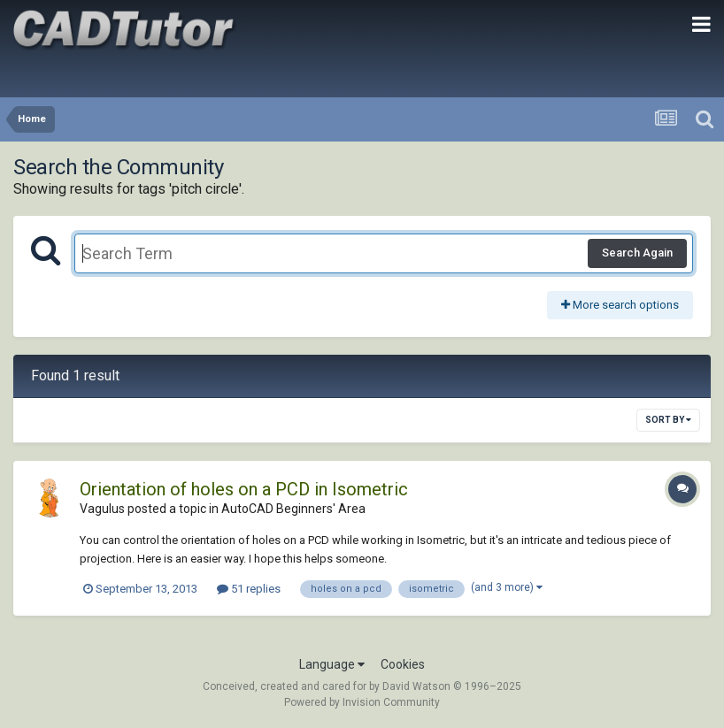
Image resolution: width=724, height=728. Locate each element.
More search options (620, 305)
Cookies (403, 664)
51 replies (249, 589)
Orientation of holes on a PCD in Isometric (244, 489)
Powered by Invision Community (362, 702)
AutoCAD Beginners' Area (293, 509)
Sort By (668, 420)
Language (332, 664)
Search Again (637, 253)
